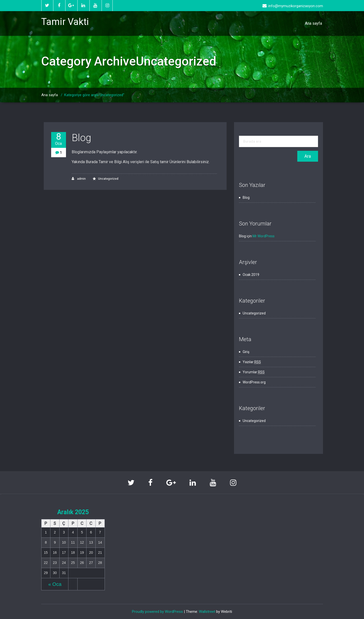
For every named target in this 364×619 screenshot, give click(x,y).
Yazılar (252, 362)
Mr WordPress (264, 236)
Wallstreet (207, 612)
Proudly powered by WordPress (157, 612)
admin (79, 179)
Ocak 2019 (251, 275)
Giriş (246, 352)
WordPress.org (254, 382)
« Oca (55, 584)
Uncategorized (108, 179)
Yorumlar (254, 372)
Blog (81, 138)
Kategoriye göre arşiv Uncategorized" (94, 95)
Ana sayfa (313, 23)
